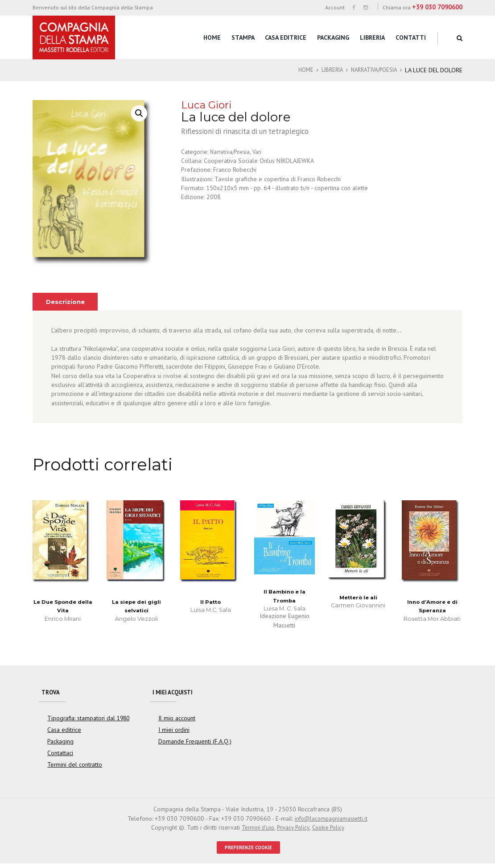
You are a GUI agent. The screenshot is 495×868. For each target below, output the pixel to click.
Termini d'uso (254, 831)
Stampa (243, 37)
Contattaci (60, 756)
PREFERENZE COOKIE (249, 851)
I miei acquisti (175, 694)
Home (212, 37)
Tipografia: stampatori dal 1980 (86, 721)
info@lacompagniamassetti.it (331, 822)
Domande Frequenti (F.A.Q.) (192, 744)
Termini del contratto (72, 768)
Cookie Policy (331, 831)
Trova (51, 694)
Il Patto (211, 602)
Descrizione (67, 302)
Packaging (333, 37)
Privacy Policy (293, 831)
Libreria (372, 37)
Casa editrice (286, 37)
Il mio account (175, 721)
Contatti (411, 37)
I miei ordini (172, 733)
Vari (261, 152)
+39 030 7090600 (437, 7)
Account (335, 7)
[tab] (67, 302)
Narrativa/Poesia (371, 70)
